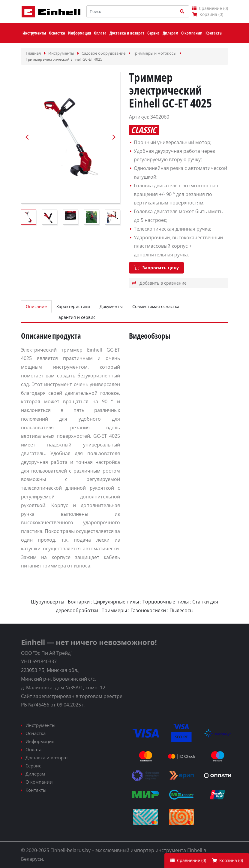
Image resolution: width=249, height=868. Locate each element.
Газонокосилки (148, 610)
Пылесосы (181, 610)
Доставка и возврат (47, 758)
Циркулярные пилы (116, 602)
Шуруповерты (48, 602)
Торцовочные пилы (166, 602)
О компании (39, 782)
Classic (144, 130)
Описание (36, 306)
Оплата (33, 749)
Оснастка (36, 733)
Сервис (33, 766)
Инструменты (40, 725)
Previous (27, 137)
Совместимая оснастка (156, 306)
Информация (40, 741)
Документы (111, 306)
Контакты (36, 790)
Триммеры (114, 610)
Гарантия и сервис (76, 317)
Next (114, 137)
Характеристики (73, 306)
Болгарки (79, 602)
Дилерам (35, 774)
